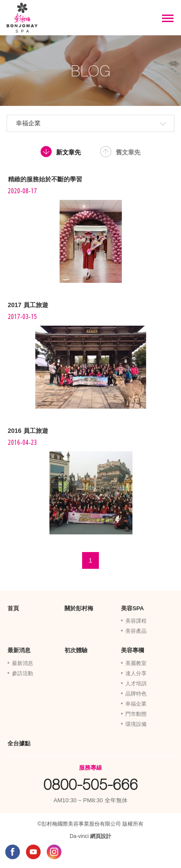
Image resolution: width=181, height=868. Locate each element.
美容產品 (136, 631)
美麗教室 (136, 663)
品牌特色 (136, 694)
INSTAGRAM (54, 852)
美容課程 (136, 621)
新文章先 (68, 152)
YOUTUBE (33, 852)
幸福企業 (28, 123)
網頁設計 (101, 836)
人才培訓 (136, 684)
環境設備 (136, 724)
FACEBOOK (13, 852)
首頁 (13, 608)
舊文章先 (128, 152)
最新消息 (19, 650)
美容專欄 (132, 650)
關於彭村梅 (79, 608)
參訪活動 (23, 673)
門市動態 (136, 714)
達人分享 (136, 673)
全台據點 (19, 743)
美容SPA (132, 608)
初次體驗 (76, 650)
